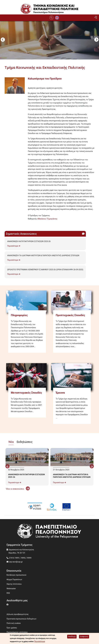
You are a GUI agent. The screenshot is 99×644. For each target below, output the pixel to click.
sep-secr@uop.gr (16, 562)
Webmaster (11, 589)
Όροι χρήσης (12, 628)
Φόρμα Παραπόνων (14, 579)
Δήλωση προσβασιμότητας (18, 614)
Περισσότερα (14, 246)
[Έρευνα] (72, 377)
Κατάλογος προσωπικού (16, 575)
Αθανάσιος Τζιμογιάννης (47, 219)
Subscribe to (6, 223)
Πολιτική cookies (14, 623)
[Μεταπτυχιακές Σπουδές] (27, 377)
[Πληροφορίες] (27, 302)
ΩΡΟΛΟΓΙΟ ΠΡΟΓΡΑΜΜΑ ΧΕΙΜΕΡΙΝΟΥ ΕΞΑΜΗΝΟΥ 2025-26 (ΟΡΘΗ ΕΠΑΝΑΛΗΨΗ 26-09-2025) (45, 270)
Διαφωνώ (84, 637)
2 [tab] (51, 39)
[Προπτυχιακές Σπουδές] (72, 302)
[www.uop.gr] (49, 532)
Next (96, 40)
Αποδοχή (72, 637)
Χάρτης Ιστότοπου (14, 584)
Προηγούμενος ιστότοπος (17, 632)
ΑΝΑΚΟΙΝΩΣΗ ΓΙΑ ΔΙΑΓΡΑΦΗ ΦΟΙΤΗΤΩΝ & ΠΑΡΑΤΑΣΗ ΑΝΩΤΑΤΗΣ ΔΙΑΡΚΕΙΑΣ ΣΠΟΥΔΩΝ (43, 255)
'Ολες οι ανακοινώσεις (18, 489)
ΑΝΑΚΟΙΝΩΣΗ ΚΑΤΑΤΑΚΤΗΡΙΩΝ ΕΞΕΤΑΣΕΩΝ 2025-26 (29, 241)
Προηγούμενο (3, 40)
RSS (8, 593)
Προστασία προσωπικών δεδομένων (21, 619)
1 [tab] (48, 39)
